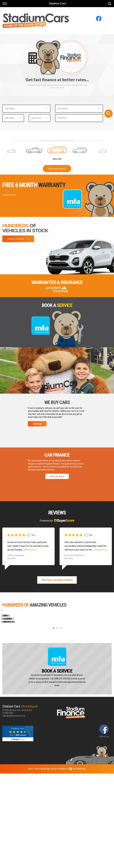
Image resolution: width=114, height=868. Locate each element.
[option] (57, 65)
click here (64, 85)
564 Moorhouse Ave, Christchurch (30, 802)
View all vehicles (18, 239)
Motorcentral (78, 863)
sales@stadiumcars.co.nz (14, 810)
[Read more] (30, 549)
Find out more (57, 476)
